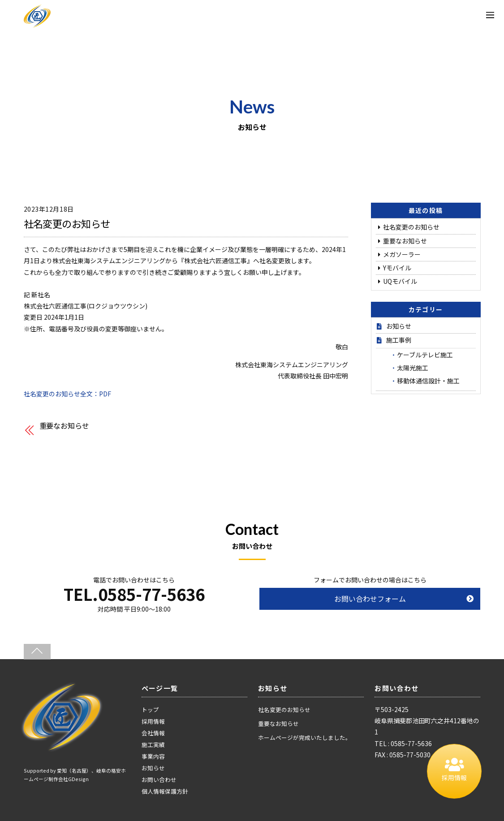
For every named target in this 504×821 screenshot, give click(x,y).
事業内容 (153, 756)
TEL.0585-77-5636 (134, 594)
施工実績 (153, 745)
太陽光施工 (413, 368)
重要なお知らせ (64, 426)
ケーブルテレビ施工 (425, 355)
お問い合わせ (159, 780)
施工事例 (399, 340)
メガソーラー (402, 254)
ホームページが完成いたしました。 (305, 737)
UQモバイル (400, 281)
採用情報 (153, 721)
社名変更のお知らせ (67, 223)
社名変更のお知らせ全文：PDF (67, 394)
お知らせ (399, 326)
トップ (150, 710)
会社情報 (153, 733)
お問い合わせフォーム (370, 599)
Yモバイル (397, 268)
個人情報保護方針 (165, 791)
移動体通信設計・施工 (428, 381)
